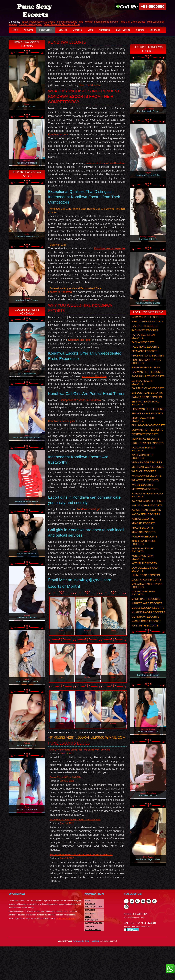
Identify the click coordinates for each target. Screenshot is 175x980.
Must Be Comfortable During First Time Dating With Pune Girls (82, 779)
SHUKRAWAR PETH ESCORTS (143, 428)
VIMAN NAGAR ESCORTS (147, 471)
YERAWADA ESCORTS (145, 498)
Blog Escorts (93, 962)
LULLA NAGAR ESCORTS (146, 588)
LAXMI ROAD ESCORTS (146, 584)
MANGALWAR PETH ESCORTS (143, 602)
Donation (84, 30)
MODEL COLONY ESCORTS (148, 616)
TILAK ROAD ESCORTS (145, 447)
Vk (149, 933)
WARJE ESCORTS (142, 493)
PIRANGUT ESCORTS (144, 360)
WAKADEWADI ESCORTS (146, 484)
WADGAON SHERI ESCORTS (142, 465)
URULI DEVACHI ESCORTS (148, 452)
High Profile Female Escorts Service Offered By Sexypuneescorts (84, 886)
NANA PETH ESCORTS (145, 634)
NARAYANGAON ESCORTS (147, 330)
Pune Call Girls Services (133, 22)
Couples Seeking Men (30, 25)
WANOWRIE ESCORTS (145, 489)
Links (98, 30)
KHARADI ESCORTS (143, 541)
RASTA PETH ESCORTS (146, 376)
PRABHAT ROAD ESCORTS (148, 364)
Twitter (132, 933)
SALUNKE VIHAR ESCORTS (148, 397)
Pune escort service (90, 93)
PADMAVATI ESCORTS (145, 339)
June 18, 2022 (68, 854)
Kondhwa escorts (58, 144)
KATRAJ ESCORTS (143, 527)
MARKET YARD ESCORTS (147, 612)
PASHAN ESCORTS (143, 351)
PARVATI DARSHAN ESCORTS (143, 345)
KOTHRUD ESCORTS (144, 572)
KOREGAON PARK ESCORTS (142, 566)
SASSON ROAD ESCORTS (147, 401)
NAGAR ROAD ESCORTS (146, 630)
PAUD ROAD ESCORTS (145, 355)
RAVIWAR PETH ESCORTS (147, 381)
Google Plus (137, 933)
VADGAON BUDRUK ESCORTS (143, 458)
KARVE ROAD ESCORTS (146, 519)
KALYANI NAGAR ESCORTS (148, 510)
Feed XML (95, 974)
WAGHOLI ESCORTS (144, 480)
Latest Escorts (133, 30)
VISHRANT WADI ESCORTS (148, 476)
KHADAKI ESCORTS (143, 532)
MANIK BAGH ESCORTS (146, 608)
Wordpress (126, 939)
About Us (30, 30)
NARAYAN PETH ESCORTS (147, 326)
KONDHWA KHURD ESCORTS (143, 559)
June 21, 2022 (68, 811)
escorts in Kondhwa (94, 389)
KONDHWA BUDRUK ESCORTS (144, 551)
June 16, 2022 (68, 889)
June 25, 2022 (68, 783)
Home (15, 30)
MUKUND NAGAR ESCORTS (148, 621)
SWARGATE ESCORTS (145, 443)
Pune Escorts (77, 974)
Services (67, 30)
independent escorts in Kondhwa (106, 173)
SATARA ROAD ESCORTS (147, 406)
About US (90, 936)
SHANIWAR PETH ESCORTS (148, 418)
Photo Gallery (49, 30)
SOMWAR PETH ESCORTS (147, 438)
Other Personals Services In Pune (62, 25)
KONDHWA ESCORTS (144, 545)
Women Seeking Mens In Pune (101, 22)
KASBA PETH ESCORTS (146, 523)
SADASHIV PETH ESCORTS (148, 385)
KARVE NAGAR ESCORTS (147, 514)
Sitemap (152, 30)
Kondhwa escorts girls (62, 440)
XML (87, 974)
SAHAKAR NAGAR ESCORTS (142, 391)
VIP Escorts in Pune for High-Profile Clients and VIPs (77, 850)
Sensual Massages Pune (70, 22)
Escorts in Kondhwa (60, 303)
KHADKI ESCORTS (143, 536)
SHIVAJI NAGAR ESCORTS (147, 422)
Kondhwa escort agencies (110, 259)
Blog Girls (17, 37)
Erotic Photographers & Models (39, 22)
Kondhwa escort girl (88, 530)
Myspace (143, 933)
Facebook (126, 933)
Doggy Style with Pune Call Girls (67, 807)
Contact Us (113, 30)
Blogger (154, 933)
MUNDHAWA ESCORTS (145, 625)
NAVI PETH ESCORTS (144, 335)
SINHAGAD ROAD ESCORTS (148, 434)
